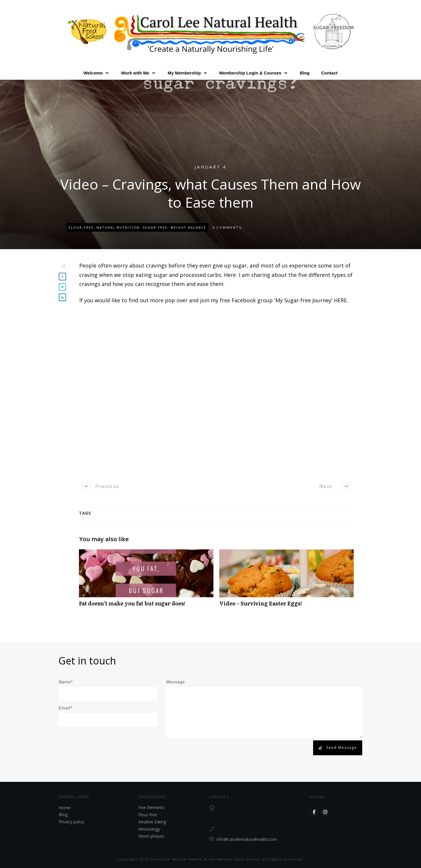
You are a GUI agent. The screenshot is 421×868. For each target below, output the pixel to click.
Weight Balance (188, 227)
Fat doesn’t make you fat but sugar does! (146, 581)
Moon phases (151, 836)
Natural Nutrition (118, 227)
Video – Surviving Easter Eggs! (287, 581)
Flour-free (81, 227)
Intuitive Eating (152, 822)
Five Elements (151, 807)
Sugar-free (155, 227)
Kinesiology (149, 829)
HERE (340, 300)
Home (65, 808)
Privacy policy (71, 822)
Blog (63, 814)
